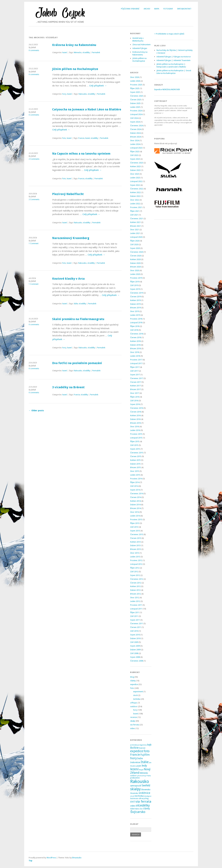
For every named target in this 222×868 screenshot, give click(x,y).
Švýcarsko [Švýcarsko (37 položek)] (138, 812)
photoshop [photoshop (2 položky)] (142, 776)
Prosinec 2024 (136, 111)
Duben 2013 (135, 545)
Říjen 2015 (135, 441)
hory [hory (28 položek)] (133, 758)
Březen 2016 (135, 423)
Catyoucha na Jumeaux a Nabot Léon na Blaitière (87, 109)
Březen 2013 (135, 549)
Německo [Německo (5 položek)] (144, 773)
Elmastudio (77, 858)
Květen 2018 (135, 341)
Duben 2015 (135, 464)
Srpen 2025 (135, 92)
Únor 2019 (135, 311)
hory (64, 94)
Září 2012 (134, 572)
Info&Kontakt (184, 9)
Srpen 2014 (135, 490)
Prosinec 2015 (136, 434)
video (133, 728)
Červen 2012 (136, 583)
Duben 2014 (135, 505)
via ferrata (135, 725)
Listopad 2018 (136, 323)
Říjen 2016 (135, 397)
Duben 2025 (135, 103)
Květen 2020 (135, 259)
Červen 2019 (136, 297)
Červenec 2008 (137, 661)
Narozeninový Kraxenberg (71, 238)
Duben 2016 (135, 419)
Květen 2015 (135, 460)
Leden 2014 (135, 516)
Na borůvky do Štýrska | (167, 50)
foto (64, 138)
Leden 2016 (135, 430)
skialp (133, 721)
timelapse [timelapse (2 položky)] (148, 796)
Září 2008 (134, 653)
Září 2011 (134, 616)
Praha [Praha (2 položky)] (149, 776)
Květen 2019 (135, 300)
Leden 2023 (135, 178)
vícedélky (86, 53)
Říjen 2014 (135, 482)
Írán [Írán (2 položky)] (141, 809)
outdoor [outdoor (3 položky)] (133, 776)
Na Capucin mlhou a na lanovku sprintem (81, 154)
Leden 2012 (135, 601)
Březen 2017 (135, 389)
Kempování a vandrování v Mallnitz (171, 67)
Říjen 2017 (135, 367)
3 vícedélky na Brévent (68, 387)
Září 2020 (134, 244)
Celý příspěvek (98, 86)
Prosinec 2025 (136, 85)
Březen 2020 (135, 267)
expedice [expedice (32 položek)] (137, 751)
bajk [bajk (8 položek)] (149, 745)
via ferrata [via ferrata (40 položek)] (143, 801)
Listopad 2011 (136, 609)
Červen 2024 (136, 129)
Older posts (36, 410)
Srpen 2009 (135, 646)
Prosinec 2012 (136, 560)
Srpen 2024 (135, 122)
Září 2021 (134, 215)
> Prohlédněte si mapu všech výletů (169, 34)
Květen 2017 (135, 386)
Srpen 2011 (135, 620)
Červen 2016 (136, 412)
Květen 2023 (135, 166)
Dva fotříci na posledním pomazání (77, 363)
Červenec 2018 (137, 334)
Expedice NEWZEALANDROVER (167, 89)
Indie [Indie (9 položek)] (140, 758)
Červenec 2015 (137, 453)
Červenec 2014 (137, 494)
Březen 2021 (135, 226)
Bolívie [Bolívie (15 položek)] (134, 748)
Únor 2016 (135, 427)
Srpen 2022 (135, 185)
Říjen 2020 (135, 241)
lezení (65, 53)
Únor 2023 (135, 174)
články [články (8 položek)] (147, 809)
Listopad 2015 (136, 438)
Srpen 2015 (135, 449)
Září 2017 (134, 371)
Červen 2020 (136, 256)
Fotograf (168, 9)
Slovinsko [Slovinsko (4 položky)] (134, 793)
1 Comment (34, 244)
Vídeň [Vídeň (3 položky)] (132, 809)
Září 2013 (134, 527)
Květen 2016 (135, 415)
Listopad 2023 (136, 148)
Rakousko (83, 94)
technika (137, 699)
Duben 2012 (135, 590)
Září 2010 (134, 631)
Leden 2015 (135, 475)
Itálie (76, 304)
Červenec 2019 (137, 293)
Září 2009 (134, 642)
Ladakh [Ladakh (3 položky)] (138, 766)
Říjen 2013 (135, 523)
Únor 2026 (135, 77)
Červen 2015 (136, 456)
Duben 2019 (135, 304)
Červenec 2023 (137, 163)
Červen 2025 (136, 100)
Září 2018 (134, 330)
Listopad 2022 (136, 181)
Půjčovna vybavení (130, 9)
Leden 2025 (135, 107)
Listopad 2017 (136, 363)
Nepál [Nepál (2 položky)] (141, 770)
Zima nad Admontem (141, 45)
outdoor (134, 706)
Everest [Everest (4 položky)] (142, 748)
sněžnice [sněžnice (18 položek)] (144, 793)
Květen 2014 (135, 501)
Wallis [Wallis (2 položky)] (137, 809)
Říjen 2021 (135, 211)
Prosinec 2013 (136, 520)
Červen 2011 (136, 627)
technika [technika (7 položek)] (139, 796)
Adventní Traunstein (182, 60)
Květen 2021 (135, 222)
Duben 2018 (135, 345)
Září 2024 (134, 118)
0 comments (34, 50)
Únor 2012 (135, 598)
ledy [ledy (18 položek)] (144, 766)
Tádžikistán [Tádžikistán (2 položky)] (134, 799)
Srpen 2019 (135, 289)
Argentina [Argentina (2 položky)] (143, 745)
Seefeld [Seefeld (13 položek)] (146, 785)
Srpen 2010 (135, 635)
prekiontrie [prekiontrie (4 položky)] (135, 778)
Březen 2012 (135, 594)
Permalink (96, 53)
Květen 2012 (135, 586)
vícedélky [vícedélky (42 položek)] (143, 805)
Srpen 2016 (135, 404)
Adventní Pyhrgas (140, 48)
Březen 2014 (135, 508)
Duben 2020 (135, 263)
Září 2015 (134, 445)
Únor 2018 (135, 352)
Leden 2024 (135, 144)
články (133, 681)
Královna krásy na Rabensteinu (74, 45)
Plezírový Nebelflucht (68, 194)
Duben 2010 (135, 638)
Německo (78, 53)
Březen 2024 (135, 137)
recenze (134, 717)
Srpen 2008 (135, 657)
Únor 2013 (135, 553)
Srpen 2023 (135, 159)
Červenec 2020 (137, 252)
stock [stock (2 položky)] (132, 796)
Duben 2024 (135, 133)
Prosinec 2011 (136, 605)
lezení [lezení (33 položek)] (134, 769)
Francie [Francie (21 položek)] (135, 755)
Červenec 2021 (137, 219)
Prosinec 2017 (136, 360)
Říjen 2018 (135, 326)
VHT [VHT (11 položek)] (133, 802)
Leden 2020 (135, 274)
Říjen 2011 (135, 612)
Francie (81, 138)
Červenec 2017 (137, 378)
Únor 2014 (135, 512)
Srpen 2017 (135, 375)
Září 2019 (134, 285)
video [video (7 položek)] (133, 806)
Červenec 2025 (137, 96)
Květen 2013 (135, 542)
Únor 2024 (135, 140)
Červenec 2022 (137, 189)
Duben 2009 (135, 650)
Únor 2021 (135, 230)
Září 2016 (134, 401)
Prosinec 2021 (136, 207)
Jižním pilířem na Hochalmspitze (75, 69)
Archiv (147, 9)
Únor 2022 (135, 200)
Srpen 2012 (135, 575)
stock (135, 695)
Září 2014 (134, 486)
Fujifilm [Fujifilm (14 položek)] (145, 755)
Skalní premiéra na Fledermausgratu (78, 319)
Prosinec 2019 (136, 278)
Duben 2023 (135, 170)
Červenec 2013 (137, 534)
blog (132, 677)
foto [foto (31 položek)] (147, 751)
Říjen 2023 (135, 152)
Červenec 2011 (137, 624)
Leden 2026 (135, 81)
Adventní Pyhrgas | (165, 57)
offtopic (134, 703)
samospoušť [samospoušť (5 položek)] (136, 786)
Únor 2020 (135, 270)
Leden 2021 (135, 233)
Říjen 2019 (135, 282)
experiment (138, 692)
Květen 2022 (135, 192)
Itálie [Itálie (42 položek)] (145, 762)
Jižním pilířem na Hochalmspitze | (171, 64)
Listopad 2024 (136, 114)
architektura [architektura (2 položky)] (135, 745)
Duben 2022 (135, 196)
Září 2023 (134, 155)
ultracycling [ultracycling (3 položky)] (144, 798)
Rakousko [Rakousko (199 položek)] (140, 781)
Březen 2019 (135, 308)
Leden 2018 (135, 356)
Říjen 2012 (135, 568)
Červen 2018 (136, 337)
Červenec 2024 (137, 126)
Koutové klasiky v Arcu (68, 279)
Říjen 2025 (135, 88)
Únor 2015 (135, 471)
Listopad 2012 (136, 564)
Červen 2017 (136, 382)
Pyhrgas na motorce (182, 57)
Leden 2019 (135, 315)
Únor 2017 (135, 393)
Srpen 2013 (135, 531)
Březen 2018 (135, 348)
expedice (134, 684)
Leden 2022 (135, 204)
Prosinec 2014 (136, 479)
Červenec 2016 (137, 408)
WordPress (51, 858)
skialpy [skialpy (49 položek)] (135, 789)
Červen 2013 (136, 538)
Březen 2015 (135, 467)
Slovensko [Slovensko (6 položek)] (146, 790)
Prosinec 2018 (136, 319)
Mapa (157, 9)
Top (30, 861)
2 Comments (34, 159)
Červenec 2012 (137, 579)
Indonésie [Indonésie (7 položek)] (135, 762)
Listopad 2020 (136, 237)
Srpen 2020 (135, 248)
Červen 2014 (136, 497)
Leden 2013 (135, 557)
